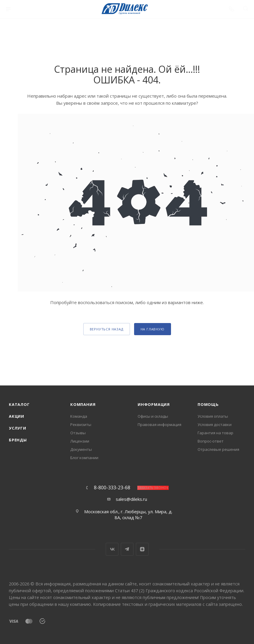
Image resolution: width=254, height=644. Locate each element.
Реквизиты (81, 425)
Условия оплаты (213, 416)
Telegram (127, 549)
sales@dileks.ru (131, 499)
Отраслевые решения (218, 449)
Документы (81, 449)
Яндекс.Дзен (142, 549)
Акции (17, 416)
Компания (83, 404)
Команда (79, 416)
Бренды (18, 440)
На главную (153, 329)
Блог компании (84, 458)
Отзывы (78, 433)
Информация (154, 404)
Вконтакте (112, 549)
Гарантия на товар (215, 433)
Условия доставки (215, 425)
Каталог (19, 404)
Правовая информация (159, 425)
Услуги (18, 428)
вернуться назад (107, 329)
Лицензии (80, 441)
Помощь (208, 404)
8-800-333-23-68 (112, 488)
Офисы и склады (153, 416)
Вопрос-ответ (211, 441)
